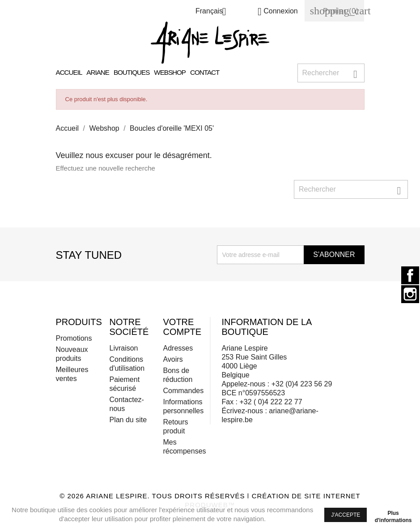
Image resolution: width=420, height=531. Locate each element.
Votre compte (182, 327)
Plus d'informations (393, 514)
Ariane (98, 72)
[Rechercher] (331, 73)
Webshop (170, 72)
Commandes (183, 391)
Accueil (69, 72)
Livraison (123, 348)
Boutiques (132, 72)
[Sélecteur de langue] (214, 12)
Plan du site (128, 420)
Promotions (74, 338)
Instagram (410, 294)
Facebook (410, 275)
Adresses (178, 348)
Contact (205, 72)
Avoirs (173, 359)
